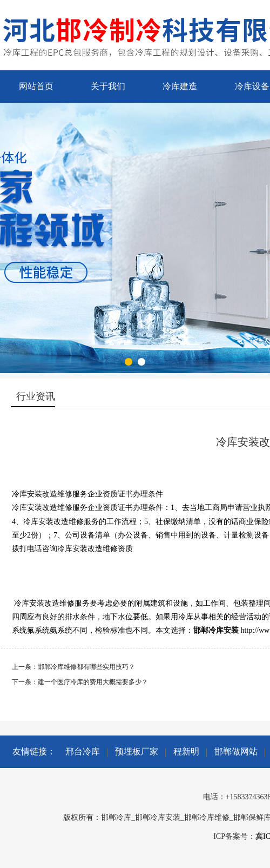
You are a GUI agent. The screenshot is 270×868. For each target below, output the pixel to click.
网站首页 (36, 86)
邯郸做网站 (236, 751)
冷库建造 (180, 86)
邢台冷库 (83, 751)
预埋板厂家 (137, 751)
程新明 (186, 751)
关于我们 (108, 86)
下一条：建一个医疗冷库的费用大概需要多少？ (80, 682)
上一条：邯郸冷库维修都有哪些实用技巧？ (73, 667)
